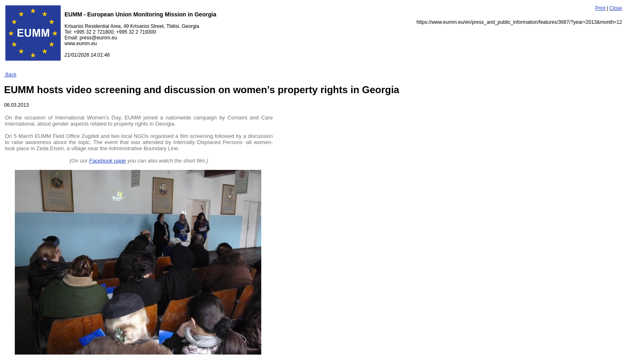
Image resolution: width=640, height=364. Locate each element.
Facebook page (108, 161)
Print (600, 8)
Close (616, 8)
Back (10, 75)
